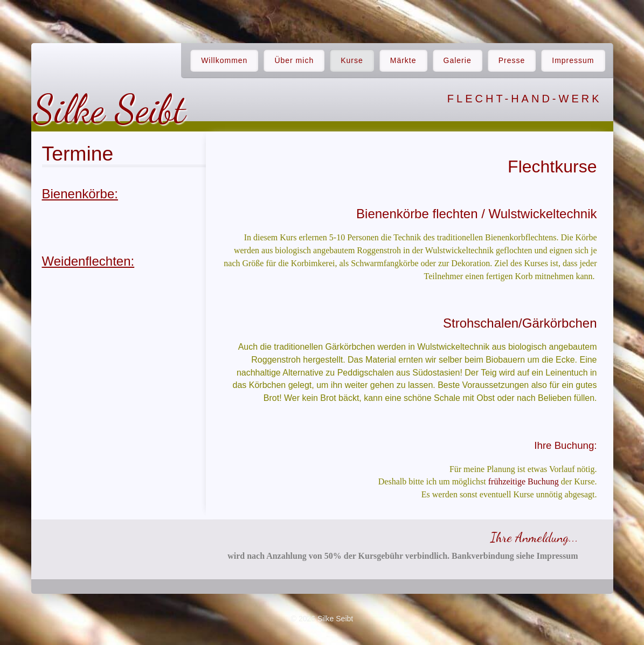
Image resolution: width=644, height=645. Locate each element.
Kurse (352, 60)
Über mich (294, 60)
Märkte (403, 60)
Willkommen (224, 60)
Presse (512, 60)
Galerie (458, 60)
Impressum (573, 60)
